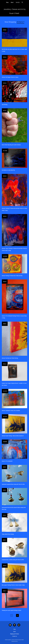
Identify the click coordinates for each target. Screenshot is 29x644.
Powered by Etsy (14, 641)
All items (20, 22)
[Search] (22, 3)
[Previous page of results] (12, 615)
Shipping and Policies (15, 634)
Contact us (15, 636)
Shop (7, 2)
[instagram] (14, 625)
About (12, 2)
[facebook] (10, 625)
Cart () (18, 2)
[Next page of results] (17, 615)
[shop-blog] (19, 625)
